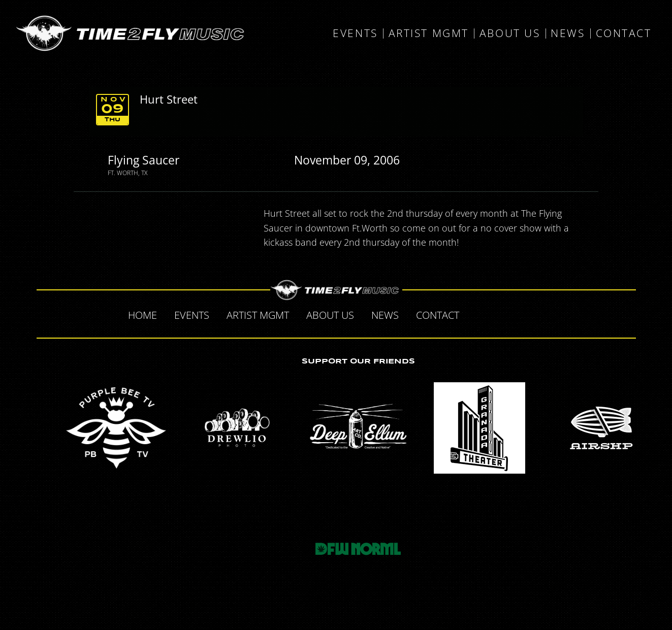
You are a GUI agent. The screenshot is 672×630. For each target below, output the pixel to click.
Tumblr (521, 314)
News (568, 34)
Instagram (542, 314)
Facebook (478, 314)
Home (142, 315)
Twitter (500, 314)
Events (355, 34)
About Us (510, 34)
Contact (624, 34)
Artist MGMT (429, 34)
